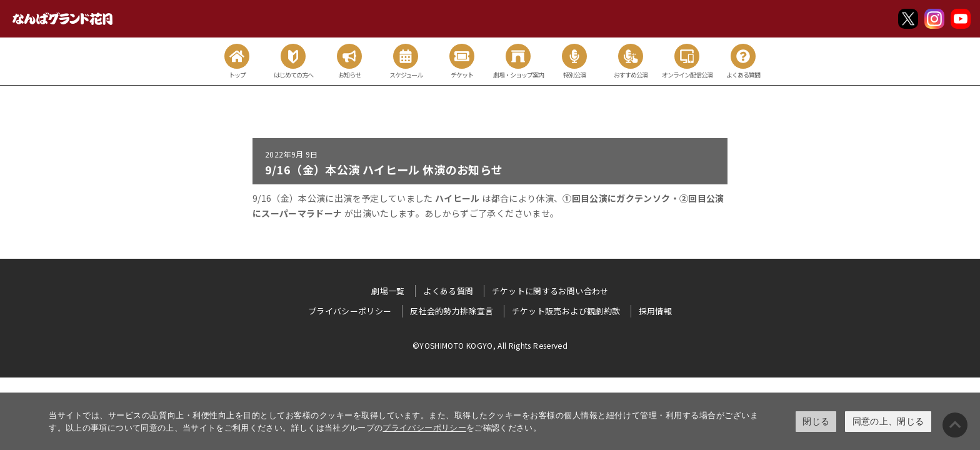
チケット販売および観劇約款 (566, 311)
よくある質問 (448, 291)
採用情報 (655, 311)
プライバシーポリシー (424, 428)
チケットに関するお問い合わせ (550, 291)
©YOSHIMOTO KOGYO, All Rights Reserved (490, 345)
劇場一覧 (388, 291)
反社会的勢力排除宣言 (452, 311)
